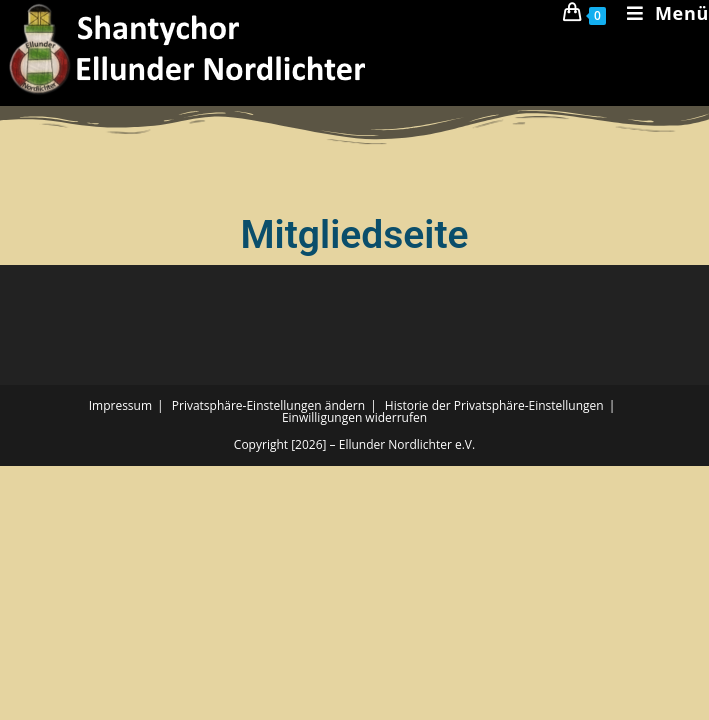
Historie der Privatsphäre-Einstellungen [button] (494, 405)
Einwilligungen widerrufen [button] (354, 417)
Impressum (120, 405)
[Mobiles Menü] (660, 13)
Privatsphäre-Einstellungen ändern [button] (268, 405)
